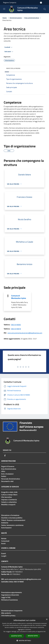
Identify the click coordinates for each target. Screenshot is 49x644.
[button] (25, 640)
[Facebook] (5, 456)
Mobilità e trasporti (8, 505)
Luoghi (4, 556)
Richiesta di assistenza (9, 600)
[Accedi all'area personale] (41, 3)
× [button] (47, 619)
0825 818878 (16, 329)
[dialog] (24, 631)
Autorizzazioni (6, 528)
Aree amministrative (32, 18)
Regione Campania (10, 2)
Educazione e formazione (10, 515)
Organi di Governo (8, 466)
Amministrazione (16, 18)
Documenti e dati (7, 481)
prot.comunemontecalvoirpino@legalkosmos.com (25, 333)
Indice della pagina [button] (13, 68)
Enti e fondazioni (7, 474)
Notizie (4, 538)
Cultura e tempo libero (9, 495)
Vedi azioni (9, 52)
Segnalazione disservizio (10, 595)
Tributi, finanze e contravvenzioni (13, 520)
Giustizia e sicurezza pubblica (12, 518)
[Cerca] (45, 9)
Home (5, 18)
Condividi (9, 47)
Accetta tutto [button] (16, 636)
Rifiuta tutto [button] (33, 636)
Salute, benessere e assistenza (12, 525)
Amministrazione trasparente (12, 611)
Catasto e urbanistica (9, 502)
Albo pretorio (6, 613)
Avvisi (3, 543)
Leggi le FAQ (6, 597)
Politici (4, 476)
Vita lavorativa (6, 497)
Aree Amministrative (9, 469)
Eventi (4, 553)
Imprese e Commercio (9, 500)
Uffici (3, 471)
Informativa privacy (8, 616)
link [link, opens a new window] (44, 632)
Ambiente (5, 523)
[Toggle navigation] (4, 9)
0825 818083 (16, 325)
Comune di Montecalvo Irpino (19, 297)
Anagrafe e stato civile (9, 492)
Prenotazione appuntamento (12, 592)
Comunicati (5, 541)
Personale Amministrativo (11, 479)
